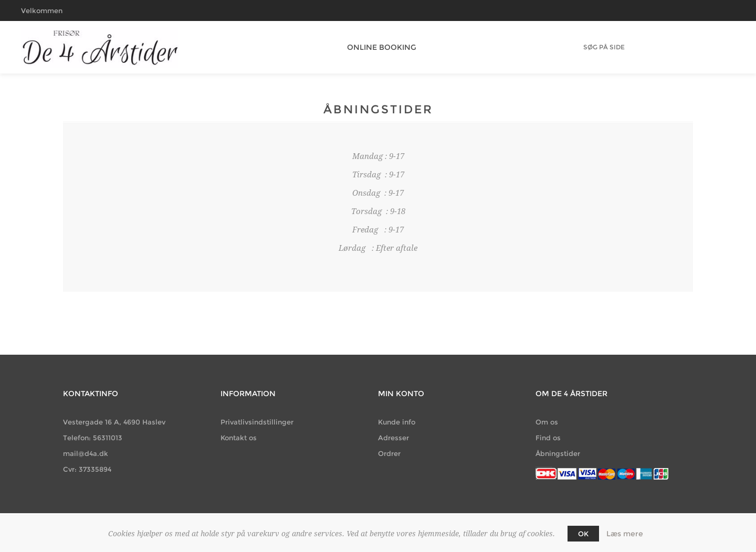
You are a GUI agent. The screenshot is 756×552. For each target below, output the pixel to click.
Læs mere (625, 534)
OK (583, 534)
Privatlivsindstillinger (257, 422)
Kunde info (397, 422)
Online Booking (378, 47)
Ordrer (389, 453)
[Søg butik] (604, 47)
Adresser (393, 438)
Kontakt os (239, 438)
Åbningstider (558, 453)
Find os (548, 438)
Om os (547, 422)
